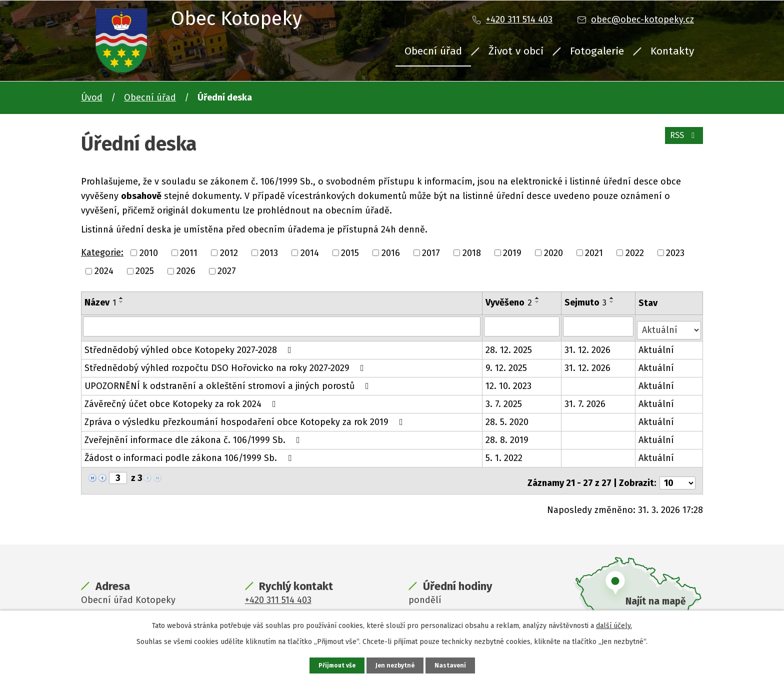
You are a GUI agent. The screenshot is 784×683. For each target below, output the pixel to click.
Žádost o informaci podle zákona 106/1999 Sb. (190, 454)
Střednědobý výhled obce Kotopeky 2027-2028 (190, 346)
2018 (472, 252)
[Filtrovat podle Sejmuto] (599, 326)
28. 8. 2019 (507, 436)
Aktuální (657, 346)
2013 (269, 252)
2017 (431, 252)
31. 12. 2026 (588, 346)
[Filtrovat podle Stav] (669, 325)
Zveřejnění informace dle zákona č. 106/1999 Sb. (194, 436)
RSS (682, 141)
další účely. (614, 624)
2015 (350, 252)
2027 (227, 271)
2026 (186, 271)
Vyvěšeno (509, 302)
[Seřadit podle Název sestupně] (121, 302)
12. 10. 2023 (509, 382)
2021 (594, 252)
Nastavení (454, 665)
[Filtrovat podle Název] (282, 326)
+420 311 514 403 (519, 19)
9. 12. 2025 (507, 364)
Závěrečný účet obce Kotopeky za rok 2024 (182, 400)
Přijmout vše (334, 665)
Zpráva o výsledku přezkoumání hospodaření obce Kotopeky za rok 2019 (246, 418)
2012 (229, 252)
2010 (149, 252)
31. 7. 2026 (586, 400)
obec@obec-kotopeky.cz (642, 19)
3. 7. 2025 (504, 400)
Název (100, 302)
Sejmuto (586, 302)
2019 (512, 252)
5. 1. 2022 (504, 454)
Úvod (92, 97)
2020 (553, 252)
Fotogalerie (597, 51)
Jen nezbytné (396, 665)
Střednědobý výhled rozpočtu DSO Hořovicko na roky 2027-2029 (226, 364)
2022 (635, 252)
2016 (391, 252)
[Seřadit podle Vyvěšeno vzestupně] (538, 298)
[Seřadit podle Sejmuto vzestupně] (613, 298)
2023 (675, 252)
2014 (310, 252)
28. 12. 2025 (509, 346)
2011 (189, 252)
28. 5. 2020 (507, 418)
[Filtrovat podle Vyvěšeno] (522, 326)
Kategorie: (102, 252)
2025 (145, 271)
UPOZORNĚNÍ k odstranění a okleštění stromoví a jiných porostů (229, 382)
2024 (104, 271)
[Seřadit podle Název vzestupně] (121, 298)
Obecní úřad (433, 51)
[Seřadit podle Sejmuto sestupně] (613, 302)
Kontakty (672, 51)
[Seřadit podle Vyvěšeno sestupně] (538, 302)
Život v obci (516, 51)
